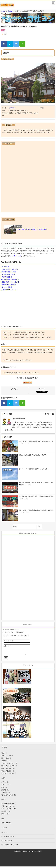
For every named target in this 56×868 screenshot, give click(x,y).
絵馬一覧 (4, 789)
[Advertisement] (28, 308)
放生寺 (12, 108)
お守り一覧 (5, 784)
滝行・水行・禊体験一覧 (9, 767)
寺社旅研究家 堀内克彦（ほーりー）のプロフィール (22, 373)
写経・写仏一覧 (6, 760)
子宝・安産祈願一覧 (8, 808)
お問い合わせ (8, 842)
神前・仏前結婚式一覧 (9, 810)
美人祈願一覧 (6, 813)
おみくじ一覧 (6, 786)
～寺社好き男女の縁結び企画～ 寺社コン (18, 360)
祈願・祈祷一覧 (6, 824)
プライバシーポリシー (11, 846)
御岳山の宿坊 (6, 269)
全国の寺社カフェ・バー (10, 290)
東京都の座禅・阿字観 (9, 272)
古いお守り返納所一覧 (9, 796)
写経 (5, 34)
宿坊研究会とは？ (10, 838)
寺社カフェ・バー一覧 (9, 775)
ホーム (6, 834)
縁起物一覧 (5, 791)
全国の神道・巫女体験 (9, 285)
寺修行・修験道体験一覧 (9, 765)
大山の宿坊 (15, 269)
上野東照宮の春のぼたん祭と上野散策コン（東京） (29, 332)
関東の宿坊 (6, 267)
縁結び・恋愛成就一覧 (9, 805)
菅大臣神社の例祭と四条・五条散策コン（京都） (29, 335)
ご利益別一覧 (6, 794)
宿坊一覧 (4, 754)
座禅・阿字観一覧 (7, 757)
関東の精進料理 (7, 277)
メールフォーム (15, 256)
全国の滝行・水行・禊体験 (11, 282)
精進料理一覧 (6, 762)
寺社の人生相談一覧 (8, 772)
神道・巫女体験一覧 (8, 770)
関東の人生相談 (7, 287)
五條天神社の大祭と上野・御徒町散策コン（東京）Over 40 (32, 337)
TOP (3, 11)
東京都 (10, 11)
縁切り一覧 (5, 815)
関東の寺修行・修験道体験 (11, 279)
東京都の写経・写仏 (8, 274)
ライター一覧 (49, 414)
